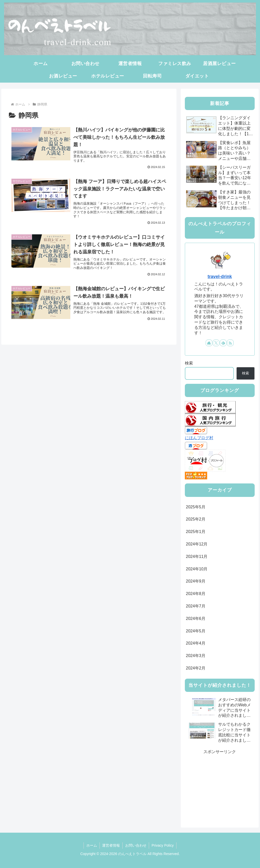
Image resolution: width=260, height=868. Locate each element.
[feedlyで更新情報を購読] (223, 343)
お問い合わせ (136, 845)
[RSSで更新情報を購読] (230, 343)
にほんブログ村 (199, 438)
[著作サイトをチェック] (209, 343)
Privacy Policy (163, 845)
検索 (189, 363)
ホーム (91, 845)
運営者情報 (111, 845)
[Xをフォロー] (216, 343)
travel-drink (220, 277)
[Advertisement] (220, 787)
